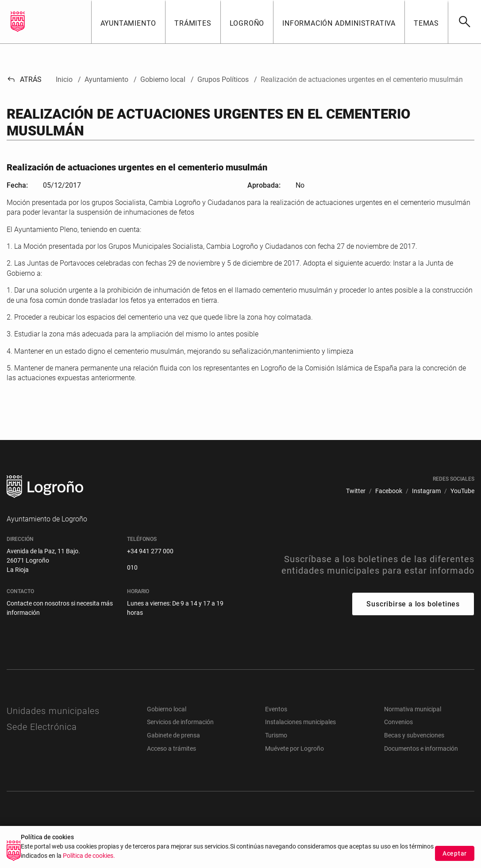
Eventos (276, 709)
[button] (128, 22)
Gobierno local (167, 709)
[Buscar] (464, 22)
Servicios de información (180, 722)
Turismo (276, 735)
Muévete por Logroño (294, 748)
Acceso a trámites (171, 748)
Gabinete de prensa (173, 735)
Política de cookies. (89, 858)
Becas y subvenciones (414, 735)
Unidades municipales (53, 711)
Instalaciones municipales (300, 722)
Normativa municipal (413, 709)
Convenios (398, 722)
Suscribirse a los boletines (413, 604)
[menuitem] (356, 491)
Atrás (24, 79)
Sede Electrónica (42, 727)
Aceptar (455, 856)
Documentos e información (421, 748)
